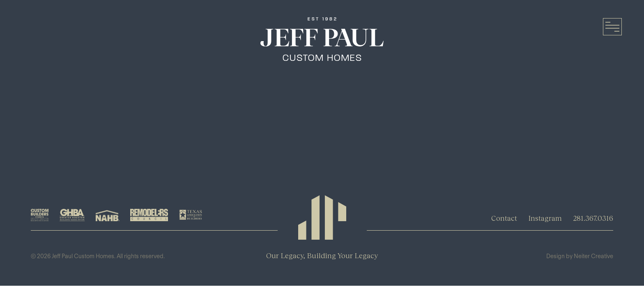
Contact (504, 218)
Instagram (545, 218)
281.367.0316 (593, 218)
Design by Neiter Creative (580, 256)
